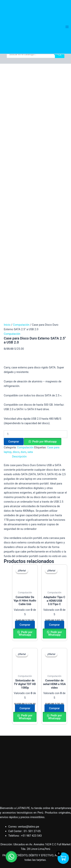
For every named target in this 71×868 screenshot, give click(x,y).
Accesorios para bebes (14, 777)
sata (30, 218)
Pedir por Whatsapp (44, 207)
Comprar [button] (25, 391)
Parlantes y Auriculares (14, 790)
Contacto (6, 829)
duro (23, 218)
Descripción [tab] (19, 222)
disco (16, 218)
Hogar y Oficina (9, 768)
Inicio (7, 91)
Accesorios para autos (14, 786)
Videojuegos (8, 795)
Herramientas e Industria (15, 800)
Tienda (4, 820)
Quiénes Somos (10, 816)
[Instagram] (39, 836)
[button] (43, 207)
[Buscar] (60, 54)
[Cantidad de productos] (35, 200)
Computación (21, 91)
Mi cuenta (6, 825)
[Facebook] (32, 836)
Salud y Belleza (9, 781)
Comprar (14, 207)
